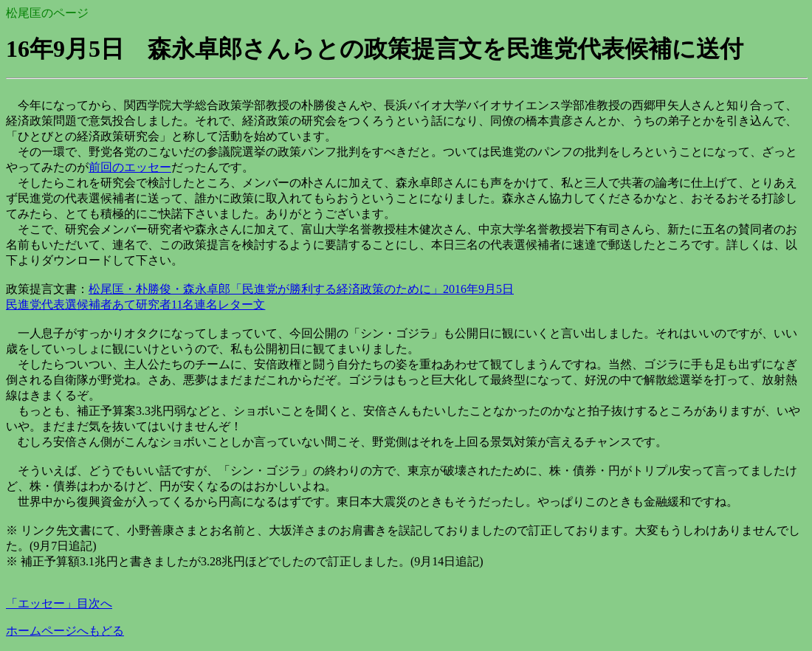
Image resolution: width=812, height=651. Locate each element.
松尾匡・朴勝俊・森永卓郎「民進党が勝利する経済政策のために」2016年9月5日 (301, 289)
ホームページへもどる (65, 631)
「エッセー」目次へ (59, 603)
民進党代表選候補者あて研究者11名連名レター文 (135, 304)
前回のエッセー (130, 167)
